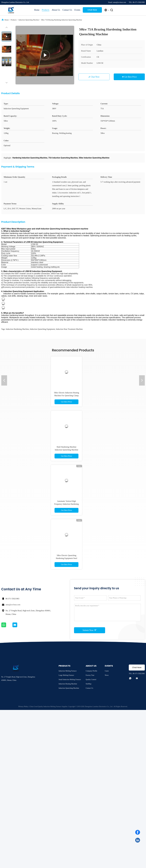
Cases (107, 671)
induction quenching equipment (42, 329)
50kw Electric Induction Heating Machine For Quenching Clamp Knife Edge (66, 396)
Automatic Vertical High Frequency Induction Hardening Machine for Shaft (66, 504)
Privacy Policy (23, 707)
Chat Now (92, 10)
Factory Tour (90, 675)
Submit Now (89, 630)
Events (77, 10)
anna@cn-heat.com (13, 605)
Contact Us (67, 10)
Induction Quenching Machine (29, 20)
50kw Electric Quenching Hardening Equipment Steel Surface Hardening (66, 558)
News (107, 675)
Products (46, 10)
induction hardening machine (17, 329)
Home (37, 10)
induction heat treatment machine (69, 329)
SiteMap (88, 684)
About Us (56, 10)
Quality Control (91, 680)
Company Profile (91, 671)
